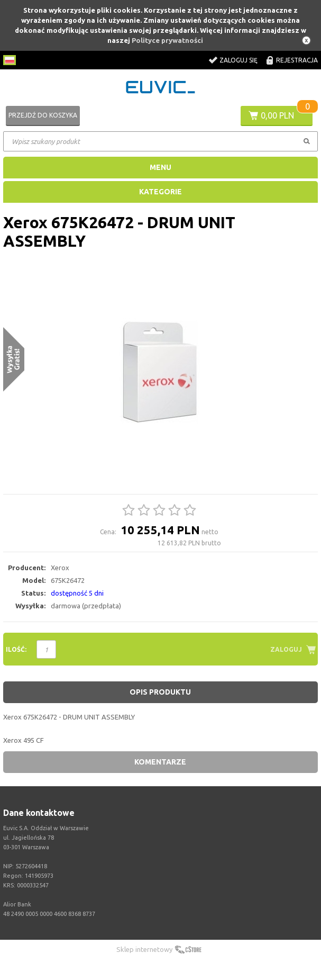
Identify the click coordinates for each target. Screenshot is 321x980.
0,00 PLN (277, 115)
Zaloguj (286, 649)
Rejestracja (297, 60)
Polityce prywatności (167, 40)
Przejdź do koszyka (43, 115)
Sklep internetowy (144, 949)
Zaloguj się (239, 60)
